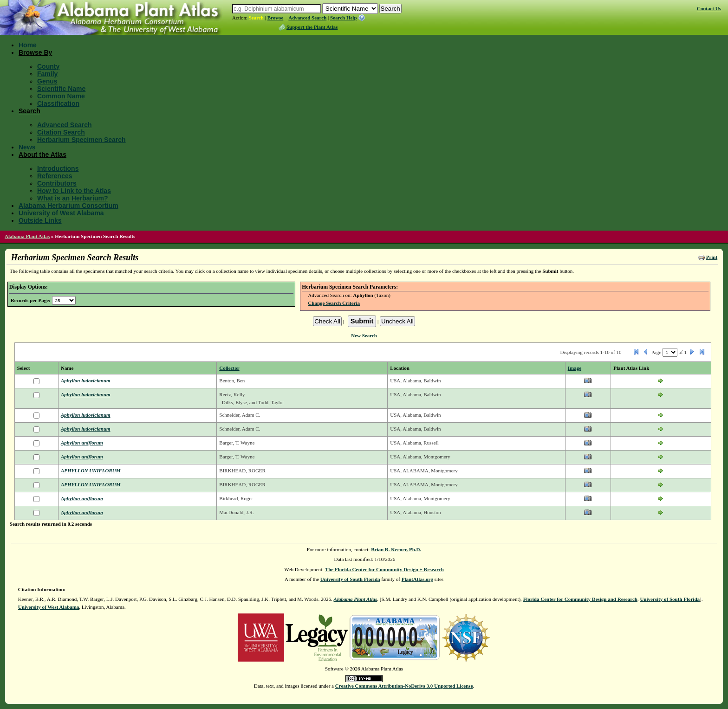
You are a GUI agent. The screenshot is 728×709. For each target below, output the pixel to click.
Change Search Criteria (334, 303)
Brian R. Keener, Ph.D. (396, 549)
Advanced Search (307, 18)
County (48, 66)
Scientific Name (61, 89)
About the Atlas (42, 155)
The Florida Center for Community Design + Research (384, 569)
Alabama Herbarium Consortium (68, 206)
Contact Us (709, 8)
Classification (58, 103)
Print (712, 257)
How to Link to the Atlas (74, 191)
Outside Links (40, 220)
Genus (47, 81)
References (55, 176)
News (27, 147)
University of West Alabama (61, 213)
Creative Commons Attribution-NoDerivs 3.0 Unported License (404, 686)
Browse (276, 18)
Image (575, 368)
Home (28, 45)
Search (256, 18)
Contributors (57, 183)
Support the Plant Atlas (312, 27)
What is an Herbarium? (72, 198)
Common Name (61, 96)
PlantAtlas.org (417, 579)
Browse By (35, 52)
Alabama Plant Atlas (27, 236)
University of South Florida (350, 579)
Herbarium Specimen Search (81, 140)
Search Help (344, 18)
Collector (229, 368)
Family (47, 74)
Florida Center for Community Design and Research (580, 599)
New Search (364, 335)
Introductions (58, 168)
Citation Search (61, 132)
